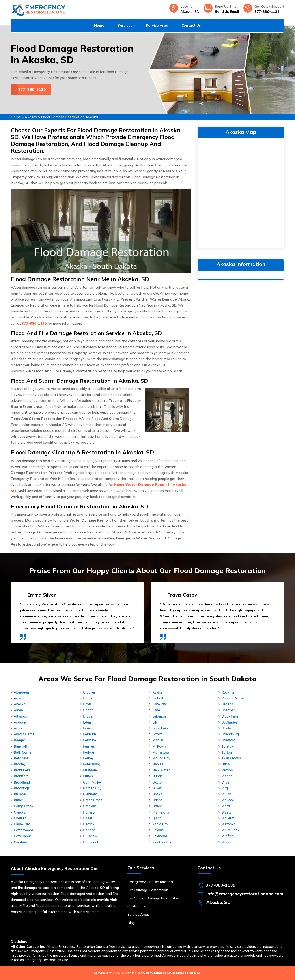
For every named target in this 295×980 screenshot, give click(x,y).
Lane (156, 710)
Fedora (89, 752)
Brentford (21, 776)
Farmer (89, 746)
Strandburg (230, 734)
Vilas (225, 782)
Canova (20, 812)
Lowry (157, 734)
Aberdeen (21, 692)
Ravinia (158, 830)
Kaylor (157, 692)
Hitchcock (91, 842)
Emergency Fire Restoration (150, 882)
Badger (20, 740)
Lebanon (159, 716)
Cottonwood (23, 830)
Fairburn (90, 734)
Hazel (88, 818)
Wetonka (228, 824)
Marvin (158, 740)
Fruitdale (90, 770)
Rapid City (160, 824)
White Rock (230, 830)
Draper (88, 716)
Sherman (229, 710)
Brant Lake (22, 770)
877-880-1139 (267, 11)
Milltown (159, 746)
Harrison (90, 812)
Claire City (22, 824)
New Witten (161, 770)
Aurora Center (25, 734)
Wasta (227, 812)
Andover (20, 722)
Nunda (158, 776)
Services (125, 25)
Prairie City (161, 812)
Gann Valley (92, 782)
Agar (18, 698)
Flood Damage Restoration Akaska (69, 117)
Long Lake (160, 728)
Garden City (92, 788)
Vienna (227, 776)
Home (99, 25)
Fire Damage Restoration (148, 890)
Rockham (229, 692)
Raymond (160, 836)
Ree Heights (162, 842)
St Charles (230, 722)
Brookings (22, 788)
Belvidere (21, 758)
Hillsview (90, 836)
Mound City (161, 758)
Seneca (227, 704)
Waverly (228, 818)
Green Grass (93, 800)
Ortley (157, 806)
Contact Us (191, 25)
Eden (87, 722)
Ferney (88, 758)
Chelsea (20, 818)
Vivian (226, 794)
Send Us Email (227, 11)
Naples (158, 764)
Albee (18, 710)
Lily (155, 722)
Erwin (87, 728)
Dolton (88, 710)
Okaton (158, 782)
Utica (226, 764)
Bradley (20, 764)
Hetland (89, 830)
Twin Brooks (231, 758)
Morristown (161, 752)
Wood (226, 842)
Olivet (157, 788)
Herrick (89, 824)
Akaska (31, 117)
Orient (157, 800)
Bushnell (21, 794)
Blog (131, 923)
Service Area (157, 25)
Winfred (228, 836)
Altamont (21, 716)
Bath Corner (23, 752)
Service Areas (139, 914)
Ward (226, 806)
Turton (227, 752)
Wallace (228, 800)
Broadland (22, 782)
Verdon (227, 770)
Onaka (157, 794)
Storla (226, 728)
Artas (18, 728)
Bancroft (21, 746)
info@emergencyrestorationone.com (245, 894)
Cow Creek (22, 836)
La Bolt (158, 698)
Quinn (157, 818)
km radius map (241, 192)
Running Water (233, 698)
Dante (88, 698)
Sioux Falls (230, 716)
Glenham (90, 794)
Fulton (88, 776)
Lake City (160, 704)
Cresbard (21, 842)
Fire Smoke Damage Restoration (154, 898)
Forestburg (92, 764)
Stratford (229, 740)
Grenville (90, 806)
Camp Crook (24, 806)
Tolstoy (227, 746)
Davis (87, 704)
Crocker (89, 692)
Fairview (90, 740)
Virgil (226, 788)
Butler (19, 800)
